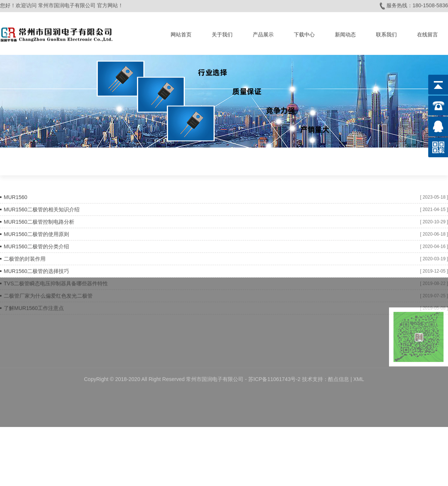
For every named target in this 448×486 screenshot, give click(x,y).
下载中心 (304, 33)
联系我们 (386, 33)
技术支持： (315, 360)
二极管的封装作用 (25, 256)
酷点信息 (339, 360)
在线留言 (427, 33)
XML (359, 360)
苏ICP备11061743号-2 (275, 360)
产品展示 (263, 33)
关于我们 (222, 33)
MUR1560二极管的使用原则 (36, 231)
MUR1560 (15, 194)
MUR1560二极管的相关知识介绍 (42, 207)
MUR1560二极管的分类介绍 (36, 244)
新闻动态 (345, 33)
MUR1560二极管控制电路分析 (39, 219)
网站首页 (181, 33)
